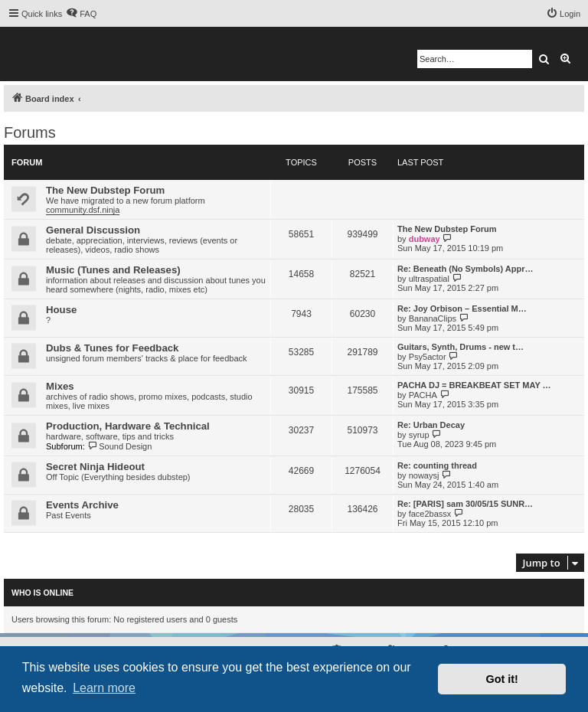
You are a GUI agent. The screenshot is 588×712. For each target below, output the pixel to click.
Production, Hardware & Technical (128, 426)
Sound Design (120, 446)
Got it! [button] (502, 679)
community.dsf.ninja (83, 210)
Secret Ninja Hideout (95, 467)
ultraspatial (429, 279)
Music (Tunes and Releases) (113, 270)
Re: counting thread (437, 465)
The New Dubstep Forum (105, 190)
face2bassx (430, 514)
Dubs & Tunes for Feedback (112, 348)
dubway (425, 239)
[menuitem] (81, 14)
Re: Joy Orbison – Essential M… (462, 309)
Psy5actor (428, 357)
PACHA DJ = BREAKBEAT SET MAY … (474, 385)
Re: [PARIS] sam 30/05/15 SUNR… (465, 504)
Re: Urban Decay (431, 425)
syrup (419, 435)
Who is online (42, 593)
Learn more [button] (104, 688)
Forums (30, 132)
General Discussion (93, 230)
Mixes (60, 386)
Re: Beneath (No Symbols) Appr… (465, 269)
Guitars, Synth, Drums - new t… (461, 347)
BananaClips (433, 318)
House (61, 310)
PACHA (423, 395)
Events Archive (82, 505)
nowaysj (424, 475)
